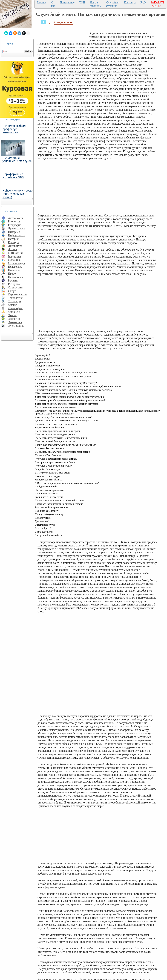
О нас (53, 4)
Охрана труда (16, 263)
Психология (15, 277)
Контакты (130, 3)
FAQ (143, 3)
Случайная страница (113, 4)
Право (12, 274)
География (15, 225)
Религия (13, 280)
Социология (16, 287)
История (13, 239)
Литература (15, 246)
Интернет (14, 232)
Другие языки (17, 228)
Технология (15, 298)
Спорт (12, 291)
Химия (12, 315)
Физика (13, 305)
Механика (14, 260)
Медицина (14, 256)
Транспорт (15, 301)
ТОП (82, 3)
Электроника (16, 326)
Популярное (67, 3)
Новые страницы (96, 4)
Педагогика (15, 267)
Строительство (17, 294)
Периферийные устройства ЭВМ (13, 176)
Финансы (14, 312)
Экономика (15, 322)
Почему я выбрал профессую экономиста (14, 129)
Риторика (14, 284)
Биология (14, 221)
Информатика (17, 235)
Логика (12, 249)
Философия (15, 308)
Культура (14, 242)
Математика (16, 253)
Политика (14, 270)
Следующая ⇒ (63, 22)
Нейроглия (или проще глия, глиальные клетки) (18, 194)
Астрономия (16, 218)
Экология (14, 319)
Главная (42, 3)
